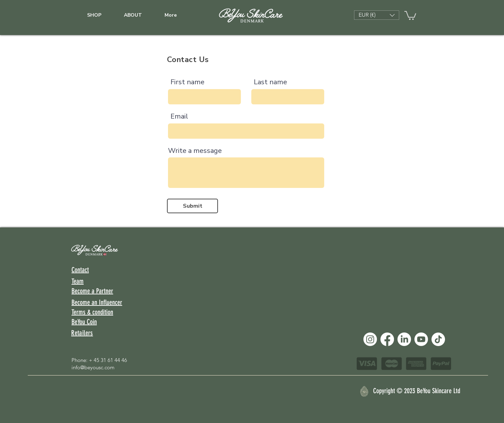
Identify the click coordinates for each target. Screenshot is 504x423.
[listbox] (377, 15)
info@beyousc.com (93, 367)
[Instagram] (370, 339)
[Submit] (192, 206)
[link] (410, 15)
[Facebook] (387, 339)
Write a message (195, 151)
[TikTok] (438, 339)
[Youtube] (421, 339)
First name (187, 82)
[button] (377, 15)
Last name (270, 82)
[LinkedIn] (404, 339)
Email (179, 116)
